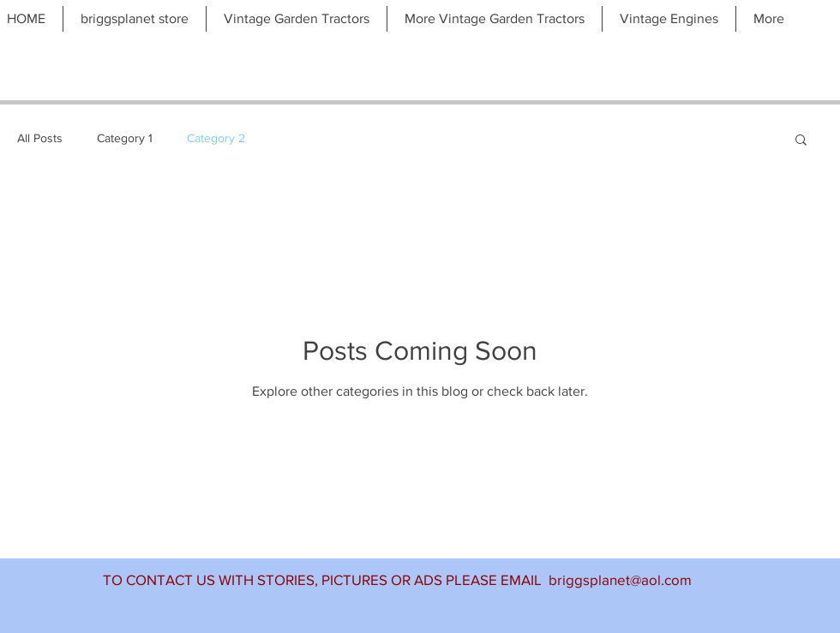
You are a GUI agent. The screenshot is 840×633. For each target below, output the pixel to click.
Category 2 (216, 138)
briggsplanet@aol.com (620, 579)
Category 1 (125, 138)
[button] (801, 141)
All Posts (40, 138)
